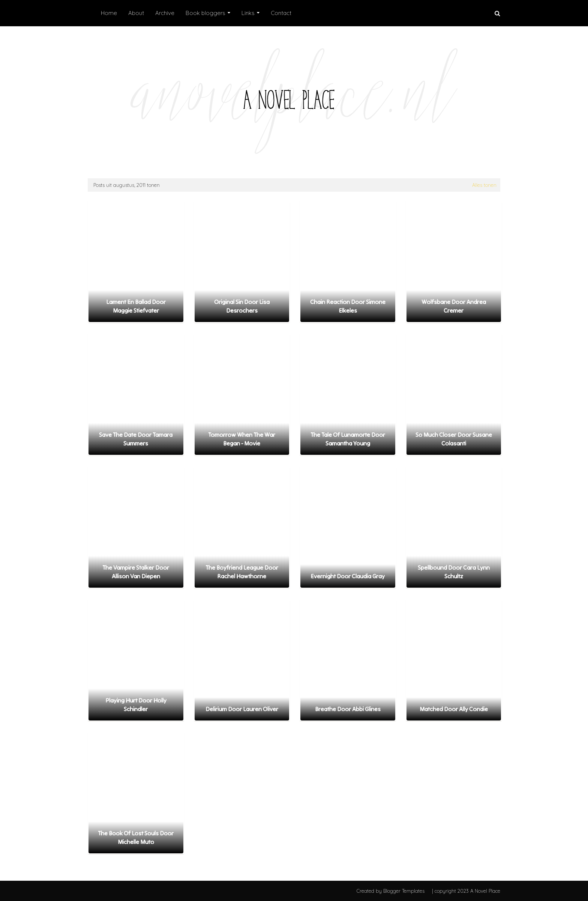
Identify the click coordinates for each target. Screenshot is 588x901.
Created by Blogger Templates (391, 891)
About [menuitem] (136, 13)
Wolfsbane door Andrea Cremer (454, 306)
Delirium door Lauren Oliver (242, 709)
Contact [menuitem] (281, 13)
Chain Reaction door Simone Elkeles (348, 306)
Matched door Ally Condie (454, 709)
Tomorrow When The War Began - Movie (242, 439)
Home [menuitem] (109, 13)
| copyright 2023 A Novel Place (466, 891)
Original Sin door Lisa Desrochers (242, 306)
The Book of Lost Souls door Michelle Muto (136, 837)
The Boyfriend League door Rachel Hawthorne (242, 572)
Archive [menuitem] (165, 13)
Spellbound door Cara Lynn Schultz (454, 572)
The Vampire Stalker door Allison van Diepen (136, 572)
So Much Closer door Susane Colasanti (454, 439)
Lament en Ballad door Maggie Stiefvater (136, 306)
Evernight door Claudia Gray (348, 576)
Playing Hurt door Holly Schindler (136, 704)
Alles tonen (484, 185)
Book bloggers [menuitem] (205, 13)
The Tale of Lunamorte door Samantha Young (348, 439)
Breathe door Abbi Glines (348, 709)
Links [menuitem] (248, 13)
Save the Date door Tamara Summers (136, 439)
